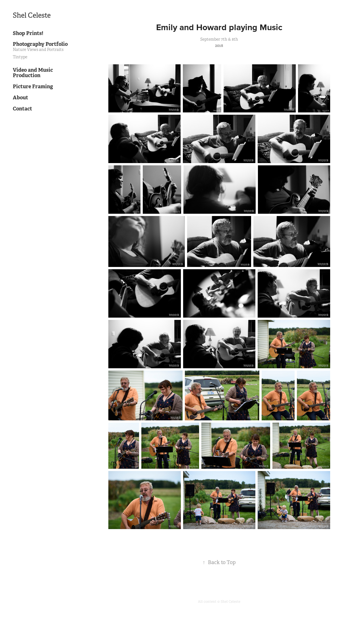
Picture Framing (33, 86)
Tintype (20, 57)
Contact (22, 109)
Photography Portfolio (40, 44)
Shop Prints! (28, 33)
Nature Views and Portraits (38, 50)
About (20, 97)
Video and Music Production (33, 73)
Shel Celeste (32, 15)
